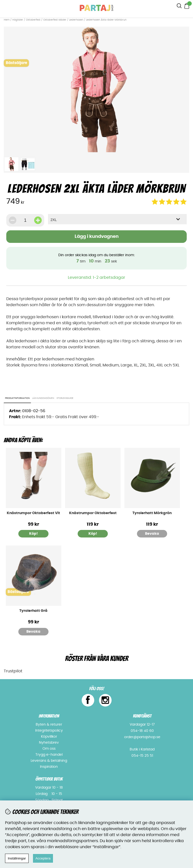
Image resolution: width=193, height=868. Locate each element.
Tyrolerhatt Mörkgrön (152, 513)
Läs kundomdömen (43, 398)
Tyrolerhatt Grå (33, 611)
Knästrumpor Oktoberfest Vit (33, 513)
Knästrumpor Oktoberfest (93, 513)
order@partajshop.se (142, 737)
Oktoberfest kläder (55, 20)
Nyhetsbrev (49, 743)
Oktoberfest (33, 20)
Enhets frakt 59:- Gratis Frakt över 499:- (61, 417)
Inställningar (17, 858)
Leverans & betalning (49, 761)
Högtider (18, 20)
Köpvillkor (49, 737)
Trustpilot (13, 671)
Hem (7, 20)
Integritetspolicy (49, 731)
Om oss (49, 749)
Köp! (33, 534)
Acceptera (43, 858)
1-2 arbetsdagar (109, 278)
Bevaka (152, 534)
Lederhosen (76, 20)
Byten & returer (49, 725)
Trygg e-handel (49, 755)
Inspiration (49, 767)
